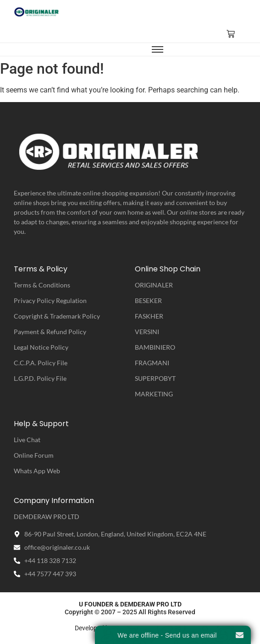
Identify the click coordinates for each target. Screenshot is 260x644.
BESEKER (148, 300)
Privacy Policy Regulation (50, 300)
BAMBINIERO (155, 347)
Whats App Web (37, 471)
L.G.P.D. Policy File (40, 378)
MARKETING (154, 394)
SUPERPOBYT (155, 378)
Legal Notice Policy (41, 347)
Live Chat (27, 440)
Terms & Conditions (42, 285)
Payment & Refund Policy (50, 332)
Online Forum (34, 455)
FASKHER (149, 316)
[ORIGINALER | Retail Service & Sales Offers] (37, 12)
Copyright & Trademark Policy (57, 316)
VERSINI (147, 332)
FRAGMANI (152, 363)
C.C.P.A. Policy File (41, 363)
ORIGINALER (154, 285)
